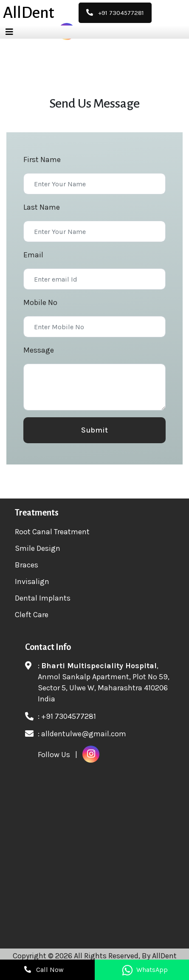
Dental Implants (43, 598)
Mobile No (40, 302)
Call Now (44, 970)
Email (33, 255)
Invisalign (32, 581)
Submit (94, 430)
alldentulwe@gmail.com (84, 734)
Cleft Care (32, 615)
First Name (42, 160)
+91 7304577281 (69, 716)
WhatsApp (145, 970)
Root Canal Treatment (52, 532)
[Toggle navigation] (9, 32)
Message (39, 350)
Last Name (42, 207)
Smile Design (38, 548)
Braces (27, 565)
